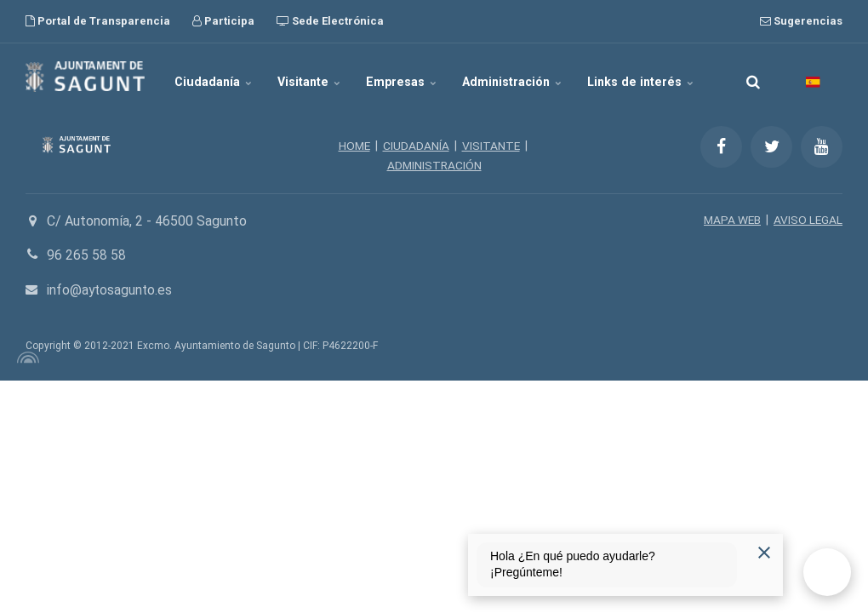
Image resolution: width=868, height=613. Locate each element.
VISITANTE (491, 146)
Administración (511, 77)
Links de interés (637, 77)
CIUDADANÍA (416, 146)
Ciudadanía (218, 77)
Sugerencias (801, 21)
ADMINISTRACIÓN (434, 164)
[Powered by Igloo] (26, 357)
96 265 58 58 (86, 254)
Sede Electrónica (330, 21)
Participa (223, 21)
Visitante (312, 77)
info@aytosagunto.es (111, 289)
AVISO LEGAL (808, 219)
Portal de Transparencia (98, 21)
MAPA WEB (731, 219)
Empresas (403, 77)
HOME (354, 146)
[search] (753, 77)
